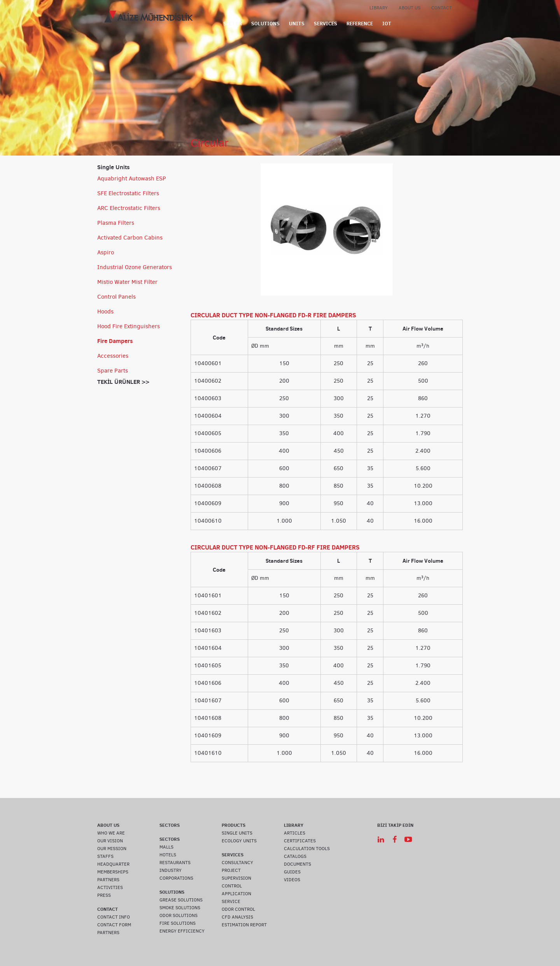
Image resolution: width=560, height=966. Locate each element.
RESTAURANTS (175, 863)
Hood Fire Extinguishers (129, 326)
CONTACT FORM (114, 925)
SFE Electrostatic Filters (128, 193)
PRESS (104, 895)
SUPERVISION (236, 878)
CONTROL (232, 886)
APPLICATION (236, 894)
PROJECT (231, 870)
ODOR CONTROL (238, 909)
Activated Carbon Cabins (130, 238)
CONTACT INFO (114, 917)
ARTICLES (295, 833)
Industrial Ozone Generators (135, 267)
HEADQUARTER (113, 864)
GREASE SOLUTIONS (181, 900)
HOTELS (168, 855)
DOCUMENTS (297, 864)
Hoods (105, 311)
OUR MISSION (112, 849)
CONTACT (442, 8)
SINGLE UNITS (237, 833)
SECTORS (170, 825)
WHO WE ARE (111, 833)
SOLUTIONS (265, 23)
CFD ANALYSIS (237, 917)
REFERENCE (360, 23)
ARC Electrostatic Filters (129, 208)
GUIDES (292, 872)
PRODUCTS (234, 825)
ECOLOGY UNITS (239, 841)
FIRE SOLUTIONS (178, 923)
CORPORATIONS (176, 878)
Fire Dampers (115, 341)
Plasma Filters (116, 223)
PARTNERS (108, 880)
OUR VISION (110, 841)
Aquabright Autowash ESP (132, 178)
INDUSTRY (171, 870)
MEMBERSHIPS (113, 872)
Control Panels (116, 297)
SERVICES (325, 23)
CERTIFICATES (300, 841)
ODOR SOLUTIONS (178, 915)
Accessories (113, 356)
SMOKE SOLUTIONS (180, 908)
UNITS (297, 23)
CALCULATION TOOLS (307, 849)
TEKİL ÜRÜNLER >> (123, 382)
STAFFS (105, 856)
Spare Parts (113, 371)
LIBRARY (379, 8)
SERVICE (231, 901)
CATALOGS (295, 856)
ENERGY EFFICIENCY (182, 931)
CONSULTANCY (237, 863)
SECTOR (233, 23)
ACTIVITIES (110, 887)
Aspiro (106, 252)
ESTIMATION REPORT (244, 925)
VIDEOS (292, 880)
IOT (387, 23)
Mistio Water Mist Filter (127, 282)
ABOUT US (409, 8)
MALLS (166, 847)
